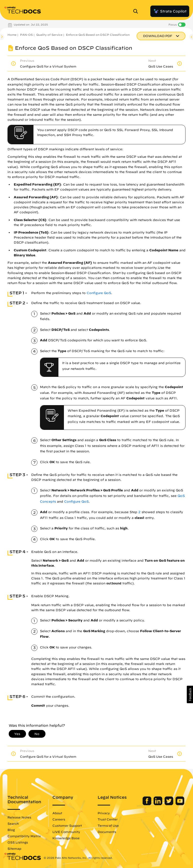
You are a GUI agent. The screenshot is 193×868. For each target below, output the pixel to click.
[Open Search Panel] (137, 11)
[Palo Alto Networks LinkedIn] (158, 804)
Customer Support (67, 825)
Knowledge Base (66, 838)
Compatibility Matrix (24, 836)
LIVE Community (66, 832)
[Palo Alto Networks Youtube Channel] (180, 804)
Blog (11, 830)
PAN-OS (26, 35)
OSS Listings (18, 842)
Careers (59, 819)
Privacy (104, 813)
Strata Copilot (170, 11)
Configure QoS (99, 293)
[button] (190, 694)
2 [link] (139, 512)
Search (13, 823)
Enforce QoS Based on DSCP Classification (98, 35)
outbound (114, 584)
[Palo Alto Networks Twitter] (169, 804)
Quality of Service (49, 35)
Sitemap (14, 848)
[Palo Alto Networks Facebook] (147, 804)
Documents (107, 832)
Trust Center (108, 819)
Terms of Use (108, 825)
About (57, 813)
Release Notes (19, 817)
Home (12, 35)
